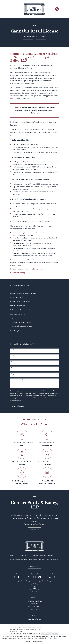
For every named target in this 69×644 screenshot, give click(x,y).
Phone (13, 362)
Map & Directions (34, 609)
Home (12, 556)
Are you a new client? (17, 374)
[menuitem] (34, 293)
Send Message (18, 406)
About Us (23, 556)
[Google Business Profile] (34, 588)
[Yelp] (50, 578)
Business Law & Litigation (19, 560)
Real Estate (33, 560)
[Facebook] (19, 578)
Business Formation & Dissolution (43, 556)
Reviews (42, 560)
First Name (14, 350)
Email (13, 368)
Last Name (14, 356)
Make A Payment (53, 560)
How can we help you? (17, 380)
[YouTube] (40, 578)
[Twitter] (29, 578)
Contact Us (34, 530)
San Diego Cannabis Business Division (32, 162)
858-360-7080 (35, 620)
